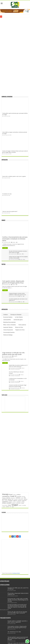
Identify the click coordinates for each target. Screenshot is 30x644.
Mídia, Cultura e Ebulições (10, 325)
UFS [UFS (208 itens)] (10, 507)
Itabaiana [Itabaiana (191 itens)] (26, 499)
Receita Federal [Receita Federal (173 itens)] (5, 505)
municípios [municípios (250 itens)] (10, 500)
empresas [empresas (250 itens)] (8, 498)
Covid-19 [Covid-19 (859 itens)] (13, 496)
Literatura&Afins (7, 320)
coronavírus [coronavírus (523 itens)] (6, 496)
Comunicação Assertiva (9, 332)
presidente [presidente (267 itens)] (9, 503)
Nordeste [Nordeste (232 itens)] (20, 500)
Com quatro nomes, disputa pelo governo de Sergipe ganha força (13, 282)
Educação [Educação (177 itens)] (23, 497)
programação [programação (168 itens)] (18, 503)
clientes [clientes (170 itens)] (14, 495)
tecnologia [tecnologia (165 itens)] (24, 505)
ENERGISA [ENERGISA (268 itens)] (18, 498)
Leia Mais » (5, 248)
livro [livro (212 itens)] (3, 500)
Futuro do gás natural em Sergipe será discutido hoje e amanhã (17, 612)
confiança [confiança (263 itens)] (18, 495)
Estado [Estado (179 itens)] (22, 498)
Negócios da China (20, 330)
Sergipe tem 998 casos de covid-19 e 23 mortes (18, 588)
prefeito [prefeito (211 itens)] (23, 502)
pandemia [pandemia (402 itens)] (5, 502)
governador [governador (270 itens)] (5, 499)
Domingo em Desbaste (16, 315)
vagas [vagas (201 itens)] (13, 507)
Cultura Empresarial (8, 330)
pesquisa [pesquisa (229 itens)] (10, 502)
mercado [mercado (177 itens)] (6, 501)
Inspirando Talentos (8, 327)
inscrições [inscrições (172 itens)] (16, 499)
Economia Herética (8, 317)
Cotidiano (6, 315)
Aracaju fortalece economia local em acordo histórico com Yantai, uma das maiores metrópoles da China (17, 606)
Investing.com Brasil (16, 573)
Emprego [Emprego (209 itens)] (4, 498)
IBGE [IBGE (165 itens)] (13, 499)
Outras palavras (22, 325)
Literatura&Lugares (18, 320)
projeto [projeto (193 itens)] (23, 503)
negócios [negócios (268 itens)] (15, 500)
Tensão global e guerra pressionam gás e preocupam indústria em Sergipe (18, 638)
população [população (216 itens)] (19, 502)
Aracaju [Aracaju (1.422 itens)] (5, 494)
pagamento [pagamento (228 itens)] (24, 500)
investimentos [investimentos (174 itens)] (21, 499)
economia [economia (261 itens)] (19, 497)
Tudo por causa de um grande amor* (10, 211)
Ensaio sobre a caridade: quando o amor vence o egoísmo (14, 176)
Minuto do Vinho (19, 327)
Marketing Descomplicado (9, 322)
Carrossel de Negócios (7, 97)
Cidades (3, 220)
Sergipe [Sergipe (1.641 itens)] (15, 505)
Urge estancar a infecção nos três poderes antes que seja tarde (13, 354)
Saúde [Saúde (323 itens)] (9, 505)
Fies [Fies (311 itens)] (25, 498)
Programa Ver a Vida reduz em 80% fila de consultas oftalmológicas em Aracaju (18, 600)
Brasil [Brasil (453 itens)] (11, 494)
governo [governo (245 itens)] (10, 499)
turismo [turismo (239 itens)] (8, 507)
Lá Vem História (19, 317)
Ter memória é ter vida (7, 194)
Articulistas (5, 160)
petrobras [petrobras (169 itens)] (14, 502)
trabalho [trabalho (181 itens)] (4, 507)
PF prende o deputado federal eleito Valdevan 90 (18, 594)
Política (4, 264)
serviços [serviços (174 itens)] (20, 505)
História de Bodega (8, 335)
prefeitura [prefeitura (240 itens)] (4, 503)
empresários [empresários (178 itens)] (13, 498)
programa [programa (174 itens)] (14, 503)
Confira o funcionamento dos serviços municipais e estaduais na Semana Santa (15, 239)
